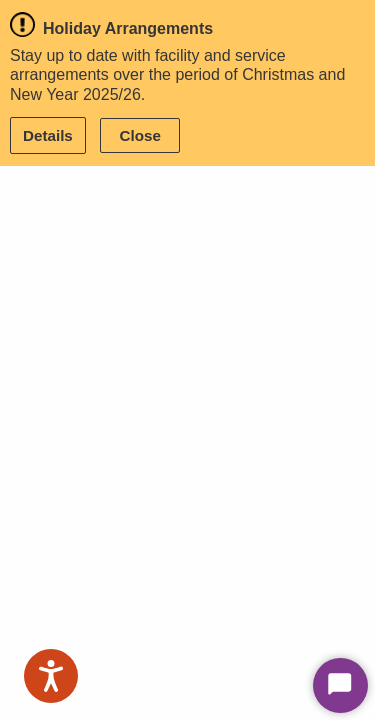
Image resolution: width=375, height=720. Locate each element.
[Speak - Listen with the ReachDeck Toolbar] (51, 676)
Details (48, 135)
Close (140, 135)
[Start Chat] (340, 685)
